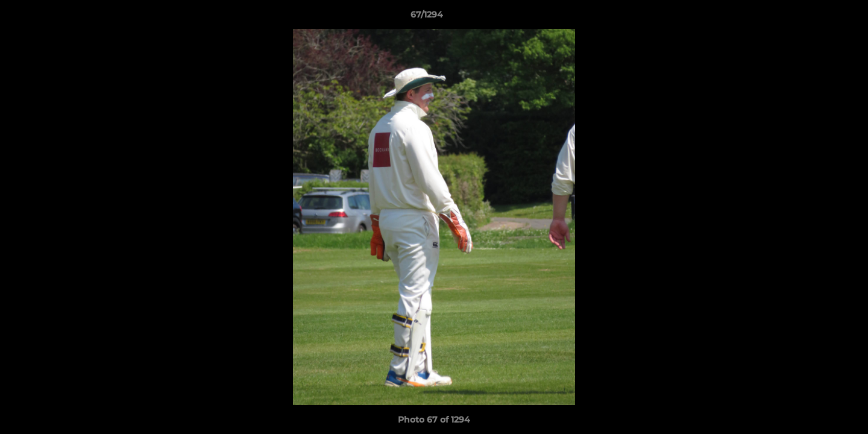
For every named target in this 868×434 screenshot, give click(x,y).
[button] (817, 17)
